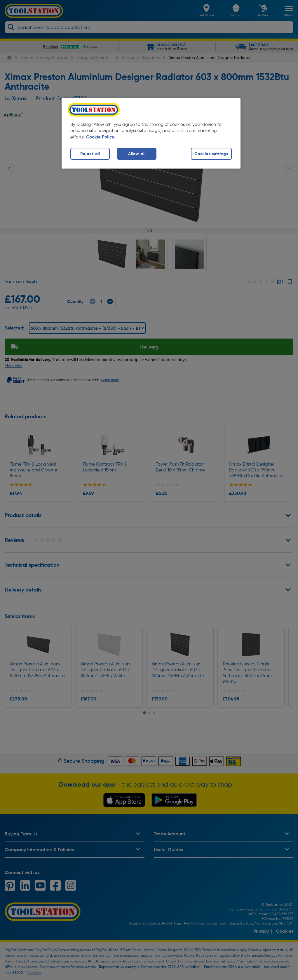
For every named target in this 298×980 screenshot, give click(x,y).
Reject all (90, 154)
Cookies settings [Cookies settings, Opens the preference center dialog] (211, 154)
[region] (151, 133)
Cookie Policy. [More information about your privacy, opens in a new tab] (101, 137)
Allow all (137, 154)
